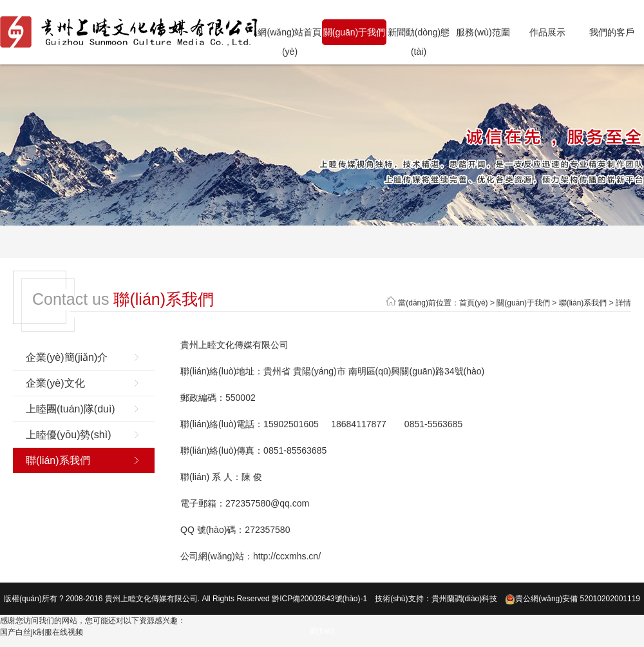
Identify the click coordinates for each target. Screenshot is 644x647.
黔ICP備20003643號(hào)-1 (319, 599)
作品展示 (547, 32)
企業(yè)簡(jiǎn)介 (67, 357)
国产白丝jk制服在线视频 (42, 632)
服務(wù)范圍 (483, 32)
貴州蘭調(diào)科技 (465, 599)
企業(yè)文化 (55, 383)
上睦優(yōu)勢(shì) (68, 435)
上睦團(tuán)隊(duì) (71, 409)
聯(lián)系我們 (583, 303)
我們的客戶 (612, 32)
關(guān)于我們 (354, 32)
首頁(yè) (474, 303)
